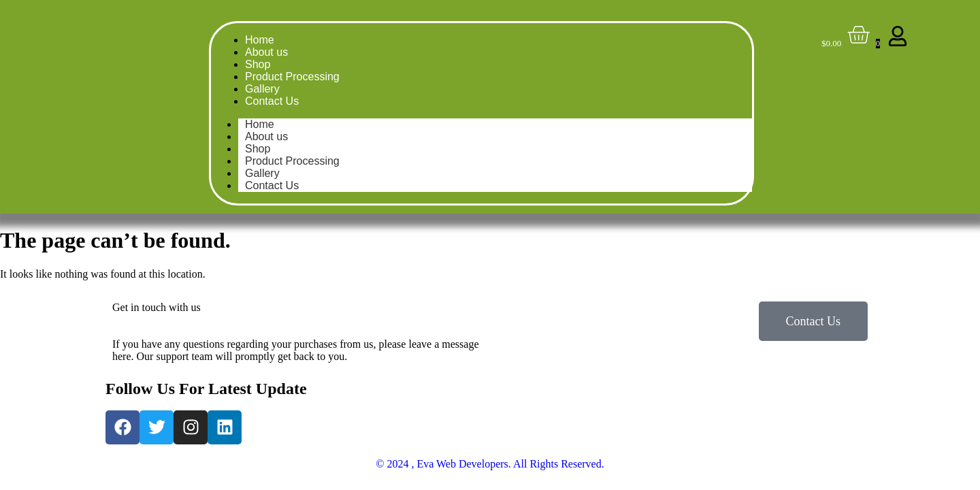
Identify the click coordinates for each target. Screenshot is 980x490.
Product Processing (292, 77)
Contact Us (272, 101)
